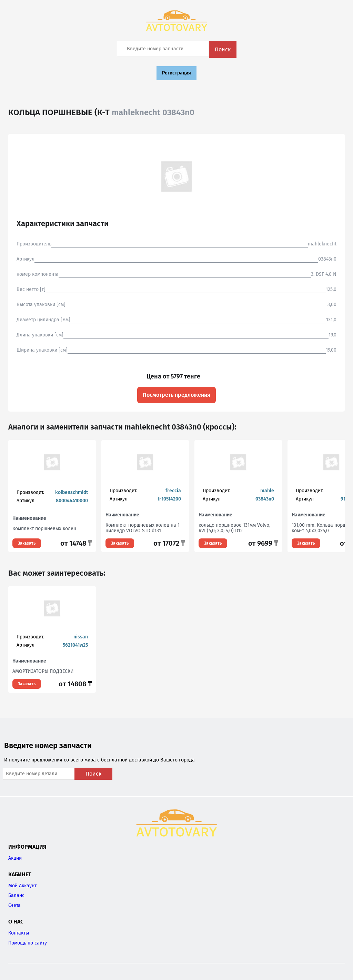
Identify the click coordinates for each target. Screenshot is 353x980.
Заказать (27, 543)
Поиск (223, 49)
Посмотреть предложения (176, 395)
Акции (15, 858)
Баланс (16, 895)
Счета (14, 905)
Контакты (19, 933)
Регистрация (176, 73)
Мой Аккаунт (22, 886)
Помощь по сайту (28, 943)
